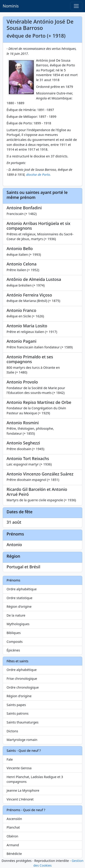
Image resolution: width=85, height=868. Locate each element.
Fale (10, 759)
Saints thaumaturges (23, 722)
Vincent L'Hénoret (20, 799)
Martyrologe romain (22, 740)
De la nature (16, 615)
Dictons (12, 731)
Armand (13, 845)
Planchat (13, 827)
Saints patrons (18, 713)
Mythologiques (18, 624)
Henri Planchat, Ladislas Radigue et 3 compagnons (35, 779)
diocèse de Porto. (39, 175)
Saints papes (16, 705)
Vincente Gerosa (19, 768)
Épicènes (13, 650)
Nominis (11, 6)
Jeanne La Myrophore (23, 790)
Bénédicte (14, 854)
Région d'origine (19, 606)
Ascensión (14, 819)
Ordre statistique (19, 598)
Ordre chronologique (23, 687)
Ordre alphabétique (22, 589)
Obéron (12, 836)
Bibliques (14, 633)
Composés (15, 642)
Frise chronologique (22, 679)
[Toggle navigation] (76, 6)
